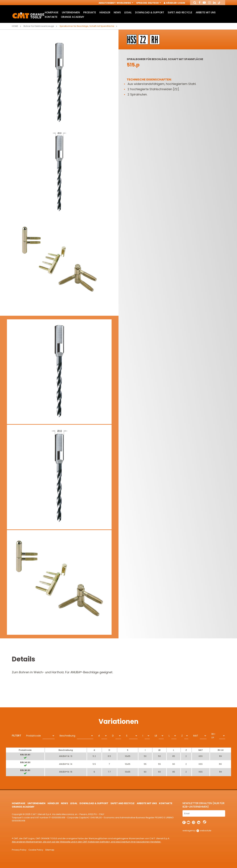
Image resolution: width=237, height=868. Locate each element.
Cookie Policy (36, 850)
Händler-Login (175, 3)
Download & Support (150, 12)
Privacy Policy (19, 850)
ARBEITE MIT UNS (206, 12)
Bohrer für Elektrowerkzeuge (39, 26)
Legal (128, 12)
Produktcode (33, 736)
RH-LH (214, 736)
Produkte (90, 12)
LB (156, 736)
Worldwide (125, 3)
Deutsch (154, 3)
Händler (105, 12)
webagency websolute (197, 831)
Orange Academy (72, 17)
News (117, 12)
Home (15, 26)
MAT (196, 736)
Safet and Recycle (180, 12)
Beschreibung (67, 736)
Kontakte (51, 17)
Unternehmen (71, 12)
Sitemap (50, 850)
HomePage (52, 12)
